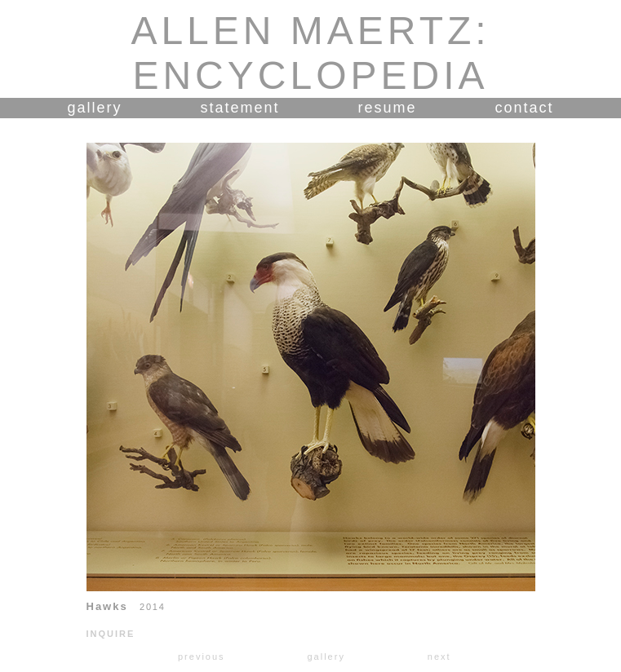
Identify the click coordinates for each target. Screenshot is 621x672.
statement (240, 108)
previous (202, 657)
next (439, 657)
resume (388, 108)
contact (525, 108)
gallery (94, 108)
